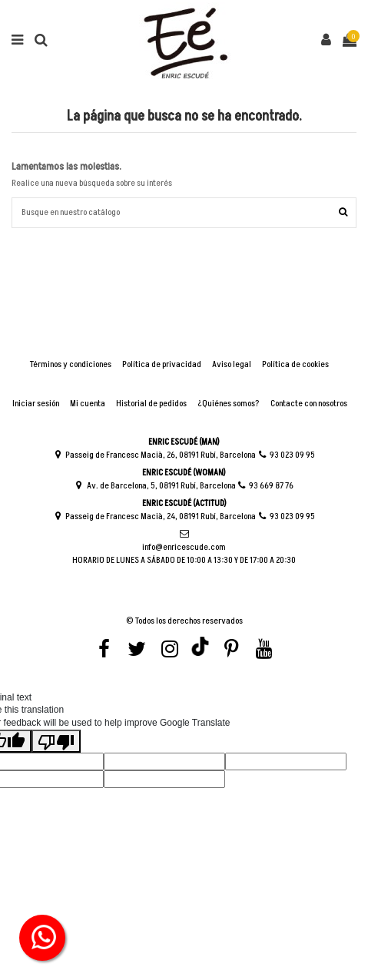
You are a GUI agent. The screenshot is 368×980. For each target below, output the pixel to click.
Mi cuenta (88, 404)
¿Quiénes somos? (229, 404)
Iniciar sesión (36, 404)
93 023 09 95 (286, 455)
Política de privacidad (162, 365)
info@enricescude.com (184, 541)
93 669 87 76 (266, 486)
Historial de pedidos (151, 404)
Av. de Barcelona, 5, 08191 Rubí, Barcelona (155, 486)
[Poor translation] (56, 741)
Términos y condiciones (71, 365)
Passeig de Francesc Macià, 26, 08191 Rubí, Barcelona (154, 455)
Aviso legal (232, 365)
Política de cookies (295, 365)
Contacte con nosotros (309, 404)
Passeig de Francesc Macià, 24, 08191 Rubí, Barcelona (154, 516)
